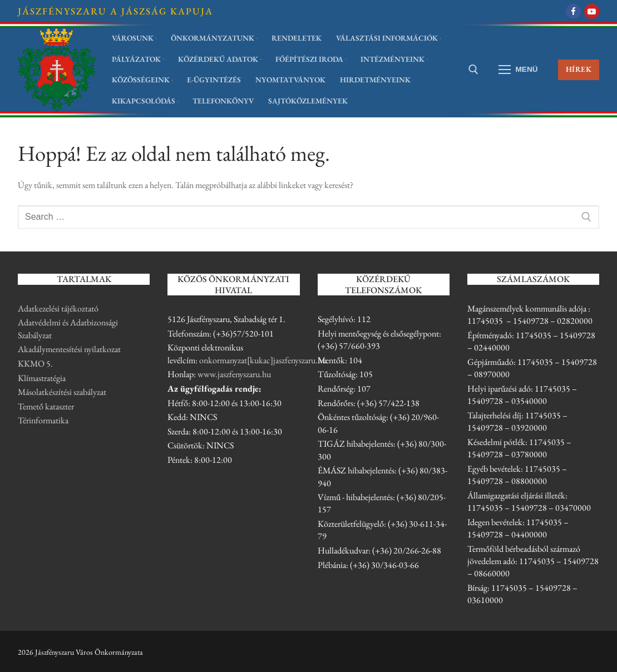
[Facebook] (573, 11)
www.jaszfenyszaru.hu (234, 374)
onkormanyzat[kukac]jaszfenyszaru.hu (263, 360)
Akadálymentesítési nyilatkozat (69, 349)
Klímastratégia (42, 378)
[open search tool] (473, 70)
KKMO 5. (35, 364)
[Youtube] (592, 11)
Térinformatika (43, 420)
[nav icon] (519, 70)
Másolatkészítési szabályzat (62, 392)
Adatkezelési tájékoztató (58, 308)
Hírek (579, 69)
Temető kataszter (46, 406)
